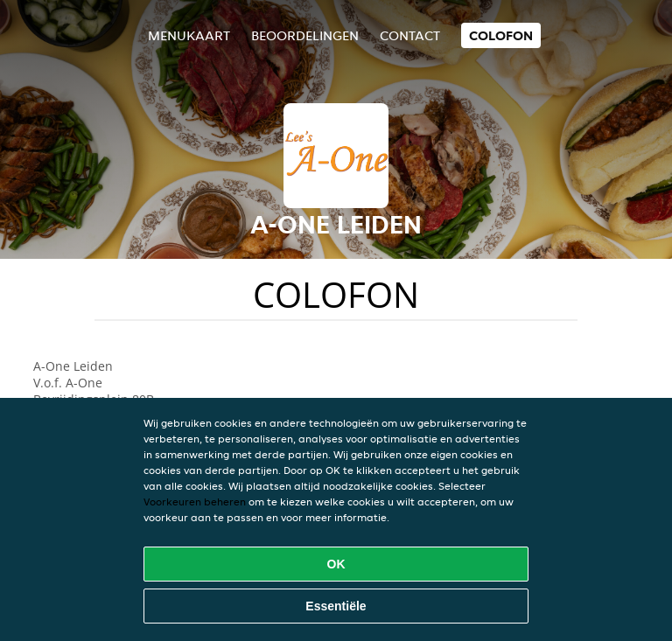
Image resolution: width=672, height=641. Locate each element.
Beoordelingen (305, 35)
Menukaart (189, 35)
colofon (501, 35)
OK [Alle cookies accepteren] (336, 564)
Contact (410, 35)
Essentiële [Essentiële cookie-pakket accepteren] (336, 606)
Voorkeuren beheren (195, 502)
